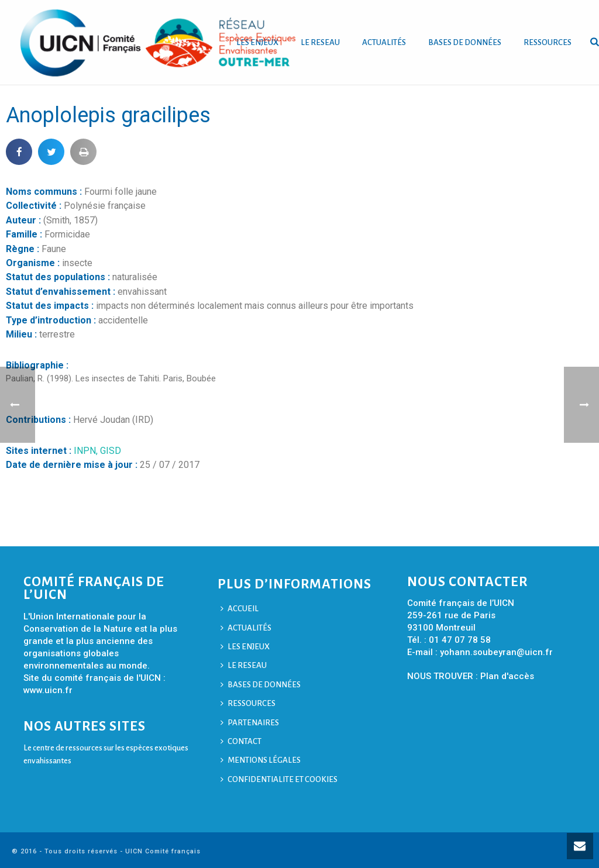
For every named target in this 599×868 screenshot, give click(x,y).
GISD (111, 451)
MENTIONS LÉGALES (261, 760)
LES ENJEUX (245, 647)
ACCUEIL (240, 609)
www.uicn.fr (48, 690)
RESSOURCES (548, 42)
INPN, (87, 451)
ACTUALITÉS (384, 42)
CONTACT (241, 741)
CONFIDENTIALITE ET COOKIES (279, 779)
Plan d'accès (507, 676)
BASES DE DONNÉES (465, 42)
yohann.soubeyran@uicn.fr (496, 652)
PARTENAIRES (250, 723)
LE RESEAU (320, 42)
